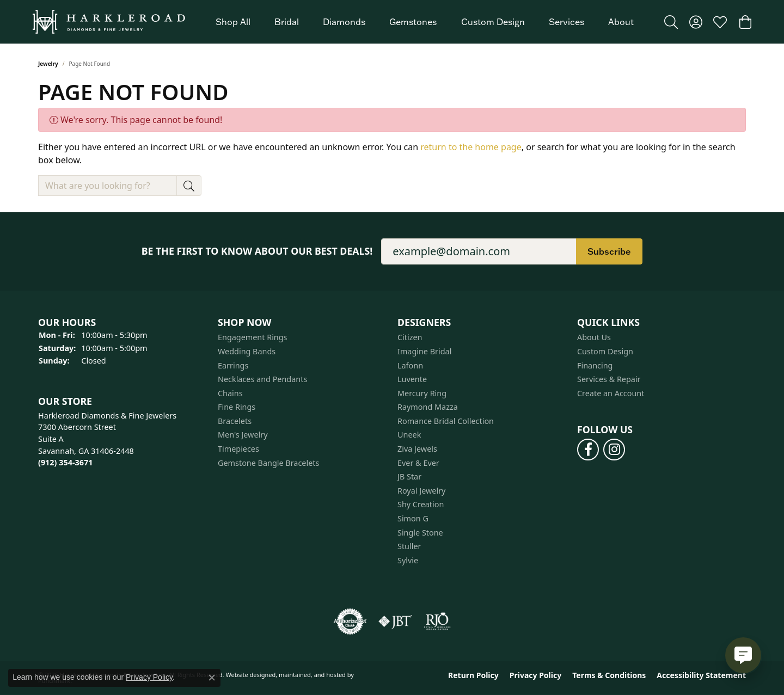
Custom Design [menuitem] (605, 352)
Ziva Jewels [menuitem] (417, 449)
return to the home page (471, 147)
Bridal (287, 22)
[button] (122, 322)
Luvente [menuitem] (412, 379)
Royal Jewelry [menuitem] (421, 491)
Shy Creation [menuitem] (421, 505)
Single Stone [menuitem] (420, 533)
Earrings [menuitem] (233, 366)
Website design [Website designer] (247, 675)
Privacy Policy (535, 676)
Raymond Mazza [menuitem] (428, 408)
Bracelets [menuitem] (235, 421)
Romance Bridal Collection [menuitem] (446, 421)
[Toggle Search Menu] (671, 22)
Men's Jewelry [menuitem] (243, 435)
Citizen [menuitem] (410, 338)
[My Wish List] (720, 22)
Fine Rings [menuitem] (237, 408)
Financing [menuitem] (595, 366)
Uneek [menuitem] (409, 435)
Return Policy (473, 676)
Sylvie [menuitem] (408, 561)
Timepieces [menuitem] (238, 449)
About (621, 22)
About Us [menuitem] (594, 338)
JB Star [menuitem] (409, 477)
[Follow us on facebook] (588, 450)
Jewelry (48, 64)
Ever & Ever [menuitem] (418, 463)
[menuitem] (350, 622)
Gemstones (413, 22)
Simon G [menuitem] (413, 519)
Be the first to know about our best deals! (257, 251)
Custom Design (493, 22)
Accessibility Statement (701, 676)
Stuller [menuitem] (409, 547)
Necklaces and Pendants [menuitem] (262, 379)
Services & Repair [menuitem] (609, 379)
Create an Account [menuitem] (611, 393)
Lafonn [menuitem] (410, 366)
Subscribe (609, 251)
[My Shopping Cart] (745, 22)
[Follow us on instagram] (614, 450)
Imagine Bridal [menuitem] (424, 352)
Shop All (233, 22)
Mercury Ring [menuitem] (422, 393)
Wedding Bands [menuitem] (247, 352)
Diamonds (344, 22)
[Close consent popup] (212, 678)
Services (566, 22)
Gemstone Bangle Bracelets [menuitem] (268, 463)
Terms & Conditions (609, 676)
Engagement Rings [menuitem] (253, 338)
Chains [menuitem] (230, 393)
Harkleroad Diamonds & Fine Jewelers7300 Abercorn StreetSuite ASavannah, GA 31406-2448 (107, 439)
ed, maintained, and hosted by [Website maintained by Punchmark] (311, 675)
